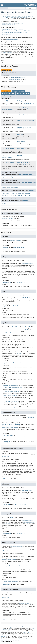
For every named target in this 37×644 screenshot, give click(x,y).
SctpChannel (18, 31)
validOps (11, 177)
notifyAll (10, 195)
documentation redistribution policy (10, 640)
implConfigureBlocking (24, 127)
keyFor (19, 148)
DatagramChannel (7, 29)
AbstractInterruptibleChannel (15, 437)
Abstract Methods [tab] (8, 93)
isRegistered (21, 142)
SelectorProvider (15, 79)
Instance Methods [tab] (19, 91)
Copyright (3, 636)
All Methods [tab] (6, 91)
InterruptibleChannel (9, 25)
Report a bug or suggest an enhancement (11, 627)
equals (8, 194)
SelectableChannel (12, 39)
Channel (20, 23)
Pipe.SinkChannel (18, 29)
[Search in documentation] (31, 8)
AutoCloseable (13, 23)
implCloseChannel (22, 115)
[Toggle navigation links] (2, 5)
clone (3, 194)
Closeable (5, 23)
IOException (31, 417)
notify (4, 195)
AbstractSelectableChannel (17, 8)
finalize (14, 194)
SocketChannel (7, 34)
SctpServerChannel (8, 32)
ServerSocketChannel (20, 32)
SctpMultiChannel (28, 31)
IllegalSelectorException (11, 392)
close (8, 187)
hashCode (28, 194)
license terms (18, 2)
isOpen (16, 187)
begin (3, 187)
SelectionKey (10, 148)
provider (19, 156)
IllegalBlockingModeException (12, 388)
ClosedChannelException (9, 333)
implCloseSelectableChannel (25, 120)
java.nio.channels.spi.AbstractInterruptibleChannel (18, 16)
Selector (24, 148)
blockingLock (21, 101)
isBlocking (20, 134)
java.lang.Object (6, 15)
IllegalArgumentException (11, 401)
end (12, 187)
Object (8, 101)
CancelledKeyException (10, 396)
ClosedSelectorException (11, 385)
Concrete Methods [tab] (23, 93)
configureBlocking (22, 108)
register (19, 163)
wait (22, 195)
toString (17, 195)
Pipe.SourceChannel (8, 31)
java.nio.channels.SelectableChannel (17, 17)
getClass (21, 194)
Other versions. (27, 632)
